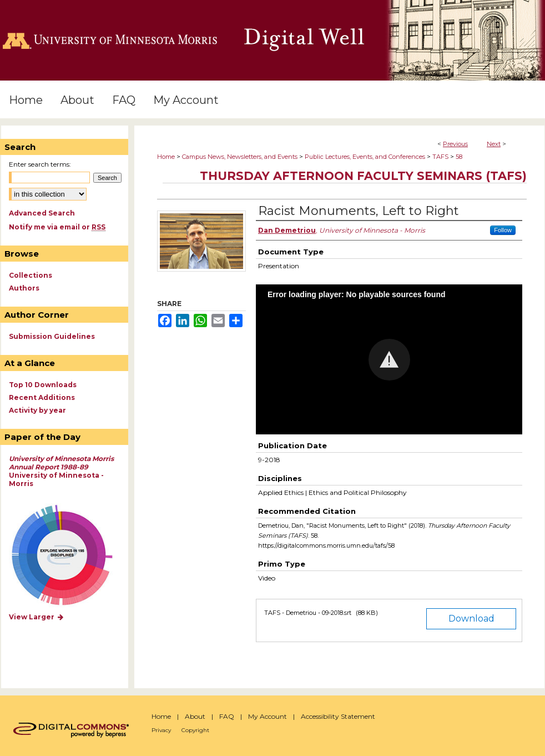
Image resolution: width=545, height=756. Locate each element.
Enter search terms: (40, 164)
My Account (268, 716)
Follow (503, 230)
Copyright (195, 730)
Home (166, 157)
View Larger (37, 617)
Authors (24, 288)
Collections (31, 275)
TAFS (440, 157)
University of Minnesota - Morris (61, 471)
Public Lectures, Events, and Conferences (365, 157)
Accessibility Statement (338, 716)
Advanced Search (42, 213)
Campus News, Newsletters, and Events (240, 157)
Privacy (161, 730)
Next (494, 144)
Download (471, 619)
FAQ (227, 716)
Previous (455, 144)
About (195, 716)
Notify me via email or (57, 227)
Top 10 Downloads (43, 385)
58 (459, 157)
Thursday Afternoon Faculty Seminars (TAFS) (363, 176)
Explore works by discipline (69, 556)
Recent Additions (42, 397)
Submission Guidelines (52, 336)
